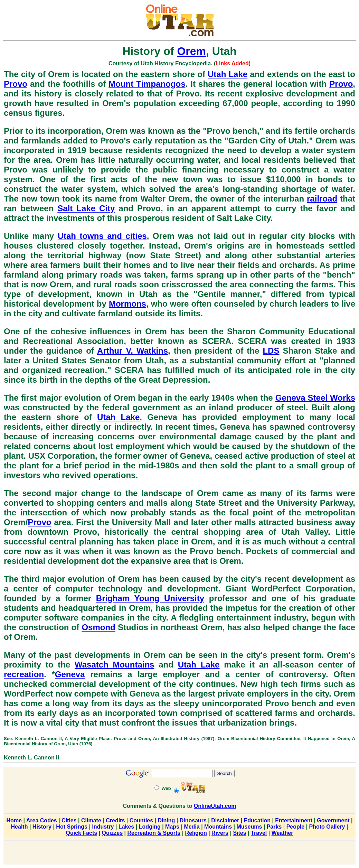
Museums (249, 827)
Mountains (218, 827)
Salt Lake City (86, 208)
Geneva (70, 674)
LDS (271, 351)
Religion (196, 833)
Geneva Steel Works (315, 398)
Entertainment (294, 820)
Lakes (126, 827)
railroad (322, 199)
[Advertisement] (180, 854)
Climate (91, 820)
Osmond (98, 627)
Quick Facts (82, 833)
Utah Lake (228, 74)
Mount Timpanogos (147, 84)
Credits (115, 820)
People (295, 827)
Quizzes (112, 833)
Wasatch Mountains (115, 665)
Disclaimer (225, 820)
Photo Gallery (327, 827)
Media (192, 827)
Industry (103, 827)
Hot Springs (72, 827)
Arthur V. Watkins (133, 351)
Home (14, 820)
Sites (239, 833)
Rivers (220, 833)
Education (257, 820)
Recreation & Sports (154, 833)
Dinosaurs (193, 820)
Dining (167, 820)
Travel (259, 833)
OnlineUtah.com (215, 806)
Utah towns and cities (102, 236)
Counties (141, 820)
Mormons (127, 304)
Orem (191, 51)
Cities (69, 820)
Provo (16, 84)
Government (333, 820)
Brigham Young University (150, 598)
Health (20, 827)
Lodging (150, 827)
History (42, 827)
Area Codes (42, 820)
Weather (282, 833)
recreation (24, 674)
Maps (172, 827)
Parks (274, 827)
